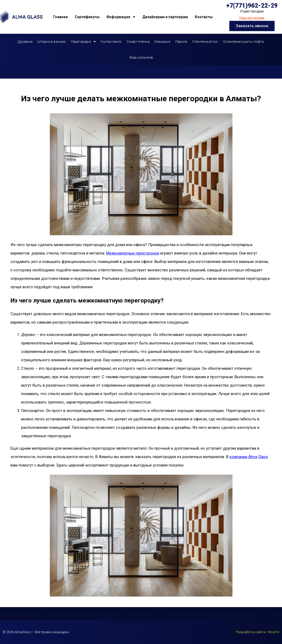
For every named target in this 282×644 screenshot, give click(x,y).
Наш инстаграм (252, 18)
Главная (60, 17)
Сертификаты (87, 17)
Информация (121, 17)
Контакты (204, 17)
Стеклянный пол (205, 42)
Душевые (25, 42)
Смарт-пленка (138, 42)
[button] (252, 26)
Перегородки (83, 42)
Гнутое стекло (111, 42)
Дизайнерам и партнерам (165, 17)
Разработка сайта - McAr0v (258, 632)
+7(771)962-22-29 (252, 6)
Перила (181, 42)
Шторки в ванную (52, 42)
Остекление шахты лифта (243, 42)
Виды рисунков (141, 57)
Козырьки (162, 42)
